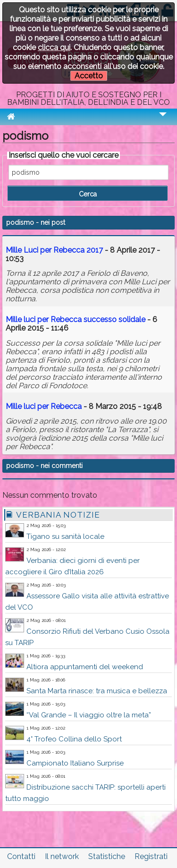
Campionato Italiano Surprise (75, 763)
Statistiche (107, 856)
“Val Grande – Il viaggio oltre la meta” (89, 715)
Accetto (89, 76)
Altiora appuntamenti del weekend (85, 667)
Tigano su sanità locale (65, 536)
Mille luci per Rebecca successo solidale (76, 319)
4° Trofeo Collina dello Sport (74, 739)
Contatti (21, 856)
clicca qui (54, 47)
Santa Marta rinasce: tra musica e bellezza (97, 691)
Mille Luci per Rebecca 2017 (54, 250)
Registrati (151, 856)
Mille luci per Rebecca (44, 406)
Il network (62, 856)
